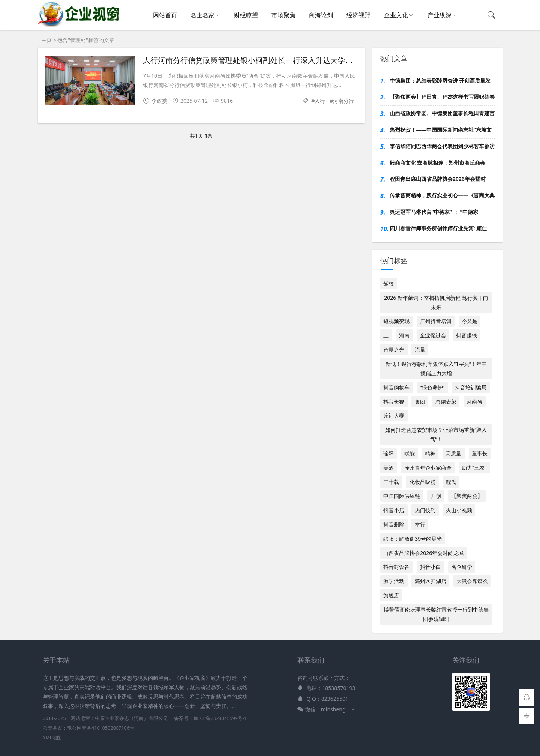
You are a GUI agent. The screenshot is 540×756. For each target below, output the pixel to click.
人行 (320, 101)
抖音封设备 (396, 567)
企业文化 (396, 15)
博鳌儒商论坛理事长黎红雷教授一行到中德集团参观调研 (436, 614)
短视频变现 (396, 321)
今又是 (469, 321)
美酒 (388, 468)
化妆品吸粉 (423, 482)
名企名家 (202, 15)
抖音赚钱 (466, 335)
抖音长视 (394, 402)
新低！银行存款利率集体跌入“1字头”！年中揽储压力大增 (436, 368)
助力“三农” (474, 468)
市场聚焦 (283, 15)
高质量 (453, 453)
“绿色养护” (432, 387)
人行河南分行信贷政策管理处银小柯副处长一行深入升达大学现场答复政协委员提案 (282, 60)
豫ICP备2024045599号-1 (220, 718)
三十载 (391, 482)
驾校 (388, 283)
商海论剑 (321, 15)
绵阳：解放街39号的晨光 (412, 539)
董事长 (480, 453)
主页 (46, 40)
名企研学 (462, 567)
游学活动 (394, 581)
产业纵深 (439, 15)
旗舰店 (391, 595)
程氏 (451, 482)
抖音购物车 (396, 387)
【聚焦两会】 (467, 496)
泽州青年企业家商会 (428, 468)
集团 (420, 402)
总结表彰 (446, 402)
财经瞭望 (246, 15)
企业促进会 (433, 335)
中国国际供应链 (402, 496)
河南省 (474, 402)
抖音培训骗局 (471, 387)
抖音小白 (430, 567)
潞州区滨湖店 (430, 581)
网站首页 (165, 15)
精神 (430, 453)
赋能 (409, 453)
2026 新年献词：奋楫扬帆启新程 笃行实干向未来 (436, 302)
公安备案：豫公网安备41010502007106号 (88, 728)
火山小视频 (459, 510)
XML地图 (52, 738)
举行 (420, 524)
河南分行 (343, 101)
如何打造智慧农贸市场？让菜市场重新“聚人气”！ (436, 434)
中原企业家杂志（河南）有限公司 (131, 718)
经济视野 (358, 15)
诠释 (388, 453)
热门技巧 (425, 510)
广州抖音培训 (436, 321)
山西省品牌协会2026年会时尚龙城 (423, 553)
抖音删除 (394, 524)
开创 (436, 496)
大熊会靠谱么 (472, 581)
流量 (420, 349)
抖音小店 (394, 510)
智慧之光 (394, 349)
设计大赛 (394, 416)
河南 (404, 335)
